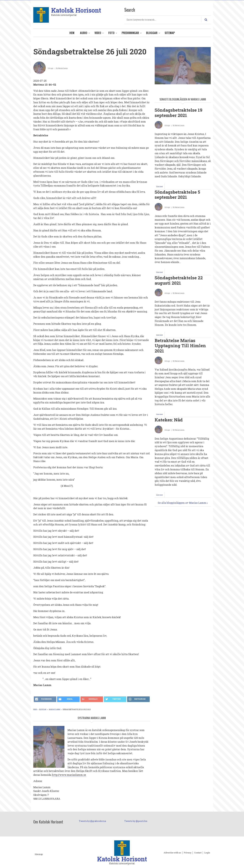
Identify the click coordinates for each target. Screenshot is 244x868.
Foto (111, 33)
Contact (198, 853)
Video (98, 33)
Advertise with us (172, 853)
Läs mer (160, 187)
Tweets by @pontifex (136, 821)
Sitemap (170, 33)
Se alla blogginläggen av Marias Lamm (182, 503)
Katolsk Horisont (76, 10)
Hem (72, 33)
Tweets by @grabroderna (92, 821)
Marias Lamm (54, 710)
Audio (84, 33)
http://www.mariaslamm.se (69, 775)
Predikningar (130, 33)
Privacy (188, 853)
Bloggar (152, 33)
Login (207, 853)
